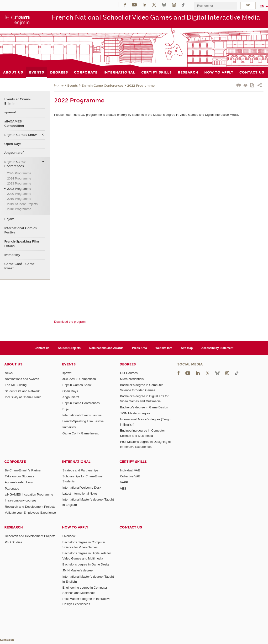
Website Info (164, 348)
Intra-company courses (21, 500)
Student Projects (69, 348)
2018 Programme (19, 209)
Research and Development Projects (30, 507)
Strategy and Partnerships (80, 470)
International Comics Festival (21, 230)
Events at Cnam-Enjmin (17, 101)
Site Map (187, 348)
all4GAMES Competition (14, 124)
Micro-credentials (132, 379)
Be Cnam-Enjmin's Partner (23, 470)
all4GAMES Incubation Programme (29, 494)
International (76, 462)
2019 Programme (19, 199)
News (9, 373)
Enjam (9, 219)
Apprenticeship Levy (19, 482)
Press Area (139, 348)
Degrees (128, 364)
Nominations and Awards (106, 348)
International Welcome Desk (82, 488)
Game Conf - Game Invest (19, 266)
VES (123, 488)
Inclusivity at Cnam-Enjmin (23, 397)
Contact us (42, 348)
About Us (13, 364)
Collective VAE (130, 476)
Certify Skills (133, 462)
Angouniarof (14, 153)
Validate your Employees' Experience (30, 513)
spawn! (10, 112)
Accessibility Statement (218, 348)
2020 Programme (19, 194)
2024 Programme (19, 178)
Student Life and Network (22, 391)
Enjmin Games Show (21, 135)
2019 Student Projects (22, 204)
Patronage (12, 488)
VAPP (124, 482)
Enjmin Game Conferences (102, 86)
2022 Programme (141, 86)
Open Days (13, 144)
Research (14, 527)
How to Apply (75, 527)
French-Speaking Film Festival (22, 244)
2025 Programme (19, 173)
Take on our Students (19, 476)
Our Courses (129, 373)
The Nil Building (16, 385)
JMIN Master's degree (135, 413)
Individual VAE (130, 470)
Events (73, 86)
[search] (215, 6)
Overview (69, 536)
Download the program (70, 322)
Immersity (12, 255)
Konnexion (7, 640)
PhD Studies (13, 542)
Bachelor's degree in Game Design (144, 407)
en (262, 6)
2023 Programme (19, 183)
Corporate (15, 462)
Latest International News (80, 494)
